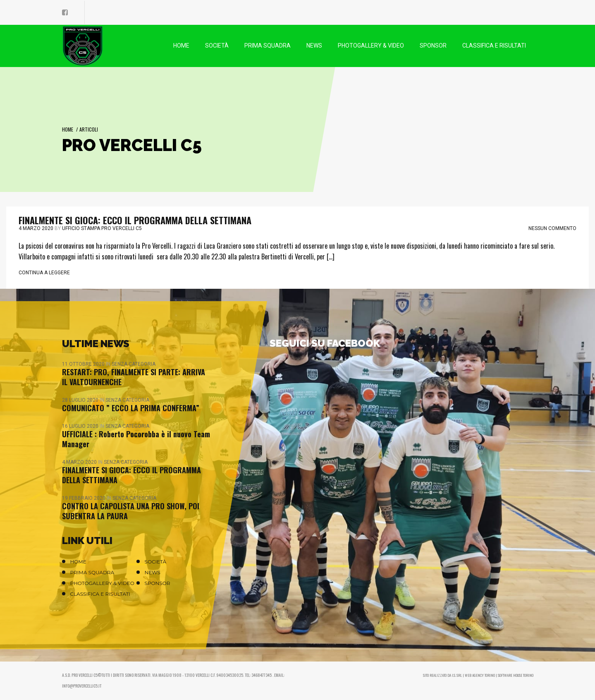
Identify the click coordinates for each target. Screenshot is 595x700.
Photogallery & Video (102, 583)
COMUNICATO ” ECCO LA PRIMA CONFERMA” (131, 408)
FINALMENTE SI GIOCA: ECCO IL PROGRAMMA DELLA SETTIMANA (135, 220)
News (153, 572)
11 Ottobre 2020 (84, 364)
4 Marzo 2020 (36, 228)
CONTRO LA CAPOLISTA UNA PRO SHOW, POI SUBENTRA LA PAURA (131, 511)
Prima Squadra (92, 572)
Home (68, 129)
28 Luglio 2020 (81, 400)
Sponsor (158, 583)
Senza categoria (134, 364)
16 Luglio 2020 (81, 426)
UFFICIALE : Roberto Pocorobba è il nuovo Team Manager (136, 439)
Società (156, 562)
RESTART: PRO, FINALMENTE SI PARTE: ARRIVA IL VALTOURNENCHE (134, 377)
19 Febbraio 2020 (84, 498)
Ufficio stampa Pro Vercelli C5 (102, 228)
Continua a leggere (44, 273)
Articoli (89, 129)
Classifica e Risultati (100, 594)
